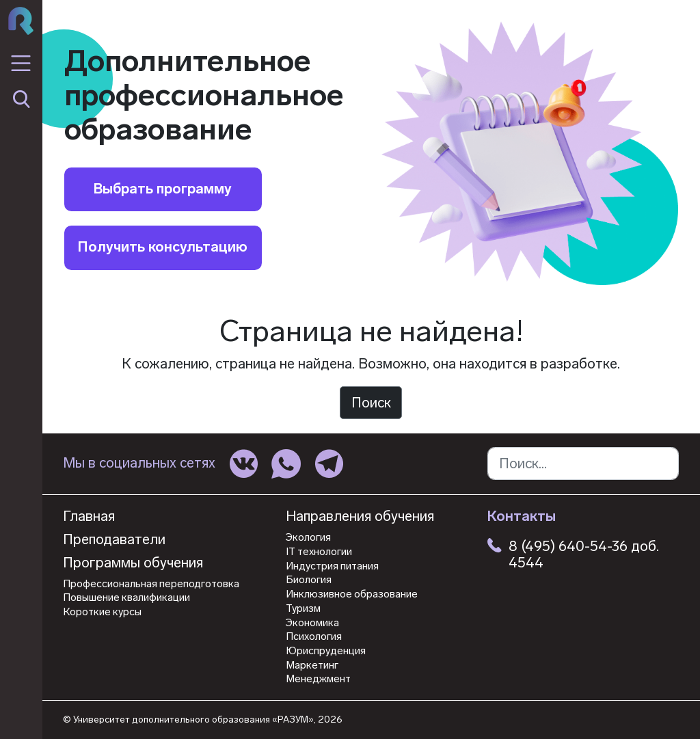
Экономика (312, 623)
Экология (308, 537)
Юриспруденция (326, 651)
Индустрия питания (332, 566)
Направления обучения (360, 516)
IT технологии (319, 552)
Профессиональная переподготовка (151, 584)
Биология (309, 580)
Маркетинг (312, 665)
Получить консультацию (163, 247)
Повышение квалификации (126, 597)
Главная (89, 516)
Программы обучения (133, 563)
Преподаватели (114, 540)
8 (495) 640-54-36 (568, 546)
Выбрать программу (163, 189)
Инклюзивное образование (352, 594)
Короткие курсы (102, 612)
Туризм (303, 608)
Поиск (371, 403)
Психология (314, 636)
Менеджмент (318, 679)
